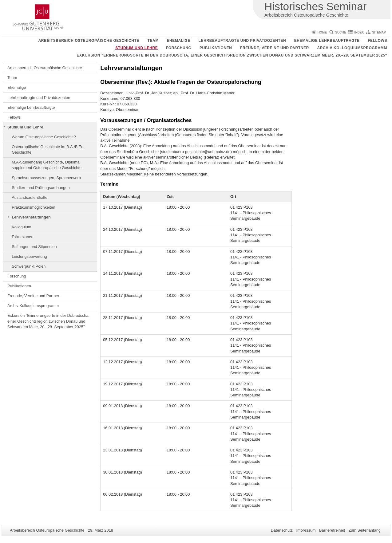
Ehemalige (178, 41)
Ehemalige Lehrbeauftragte (327, 41)
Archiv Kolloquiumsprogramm (352, 48)
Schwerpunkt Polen (29, 266)
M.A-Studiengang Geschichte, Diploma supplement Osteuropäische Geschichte (47, 165)
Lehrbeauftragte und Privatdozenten (242, 41)
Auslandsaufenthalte (30, 197)
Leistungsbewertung (29, 256)
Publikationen (216, 48)
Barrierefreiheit (332, 530)
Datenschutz (282, 530)
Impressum (306, 530)
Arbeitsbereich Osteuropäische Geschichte (89, 41)
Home (322, 32)
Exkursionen (22, 237)
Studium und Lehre (137, 48)
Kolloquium (21, 227)
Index (359, 32)
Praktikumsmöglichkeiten (34, 207)
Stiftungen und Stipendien (34, 247)
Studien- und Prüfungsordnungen (41, 188)
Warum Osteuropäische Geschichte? (44, 137)
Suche (341, 32)
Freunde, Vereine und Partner (275, 48)
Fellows (377, 41)
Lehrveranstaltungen (31, 217)
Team (153, 41)
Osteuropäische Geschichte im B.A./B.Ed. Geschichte (48, 150)
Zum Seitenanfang (364, 530)
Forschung (179, 48)
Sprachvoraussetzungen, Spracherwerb (46, 178)
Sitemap (379, 32)
